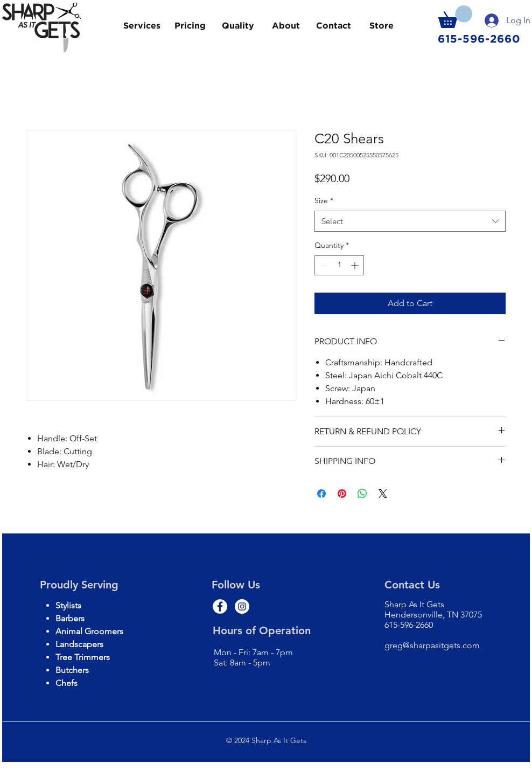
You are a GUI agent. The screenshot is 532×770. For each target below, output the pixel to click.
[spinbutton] (339, 265)
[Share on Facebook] (321, 494)
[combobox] (410, 221)
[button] (455, 17)
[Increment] (356, 265)
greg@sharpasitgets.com (432, 645)
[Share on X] (383, 494)
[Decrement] (323, 265)
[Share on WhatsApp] (362, 494)
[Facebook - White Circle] (220, 606)
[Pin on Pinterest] (342, 494)
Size (324, 200)
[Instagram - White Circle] (242, 606)
